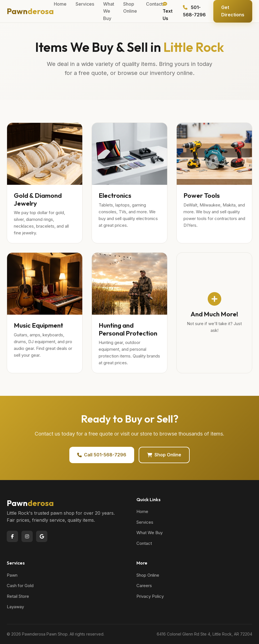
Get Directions (233, 11)
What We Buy (150, 533)
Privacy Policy (150, 596)
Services (145, 522)
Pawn (30, 11)
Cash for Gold (20, 586)
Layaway (15, 607)
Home (142, 511)
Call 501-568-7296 (102, 455)
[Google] (42, 536)
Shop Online (164, 455)
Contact (144, 543)
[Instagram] (27, 536)
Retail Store (18, 596)
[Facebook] (12, 536)
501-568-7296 (194, 11)
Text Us (168, 11)
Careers (144, 586)
